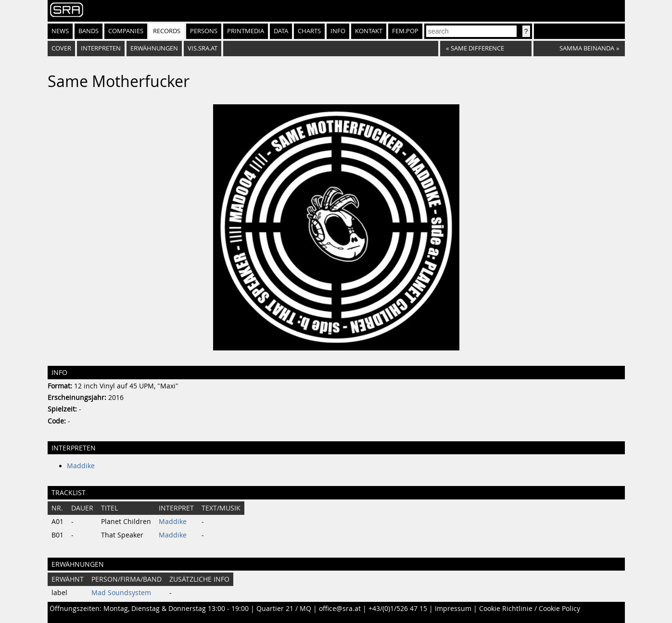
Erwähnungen (154, 48)
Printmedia (246, 31)
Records (167, 31)
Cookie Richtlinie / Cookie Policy (530, 609)
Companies (126, 31)
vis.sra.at (203, 48)
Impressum (453, 609)
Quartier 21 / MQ (284, 609)
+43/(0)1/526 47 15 (398, 609)
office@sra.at (340, 609)
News (60, 31)
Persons (204, 31)
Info (338, 31)
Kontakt (369, 31)
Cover (61, 48)
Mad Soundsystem (121, 593)
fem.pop (405, 31)
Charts (309, 31)
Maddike (81, 466)
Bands (89, 31)
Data (281, 31)
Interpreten (101, 48)
